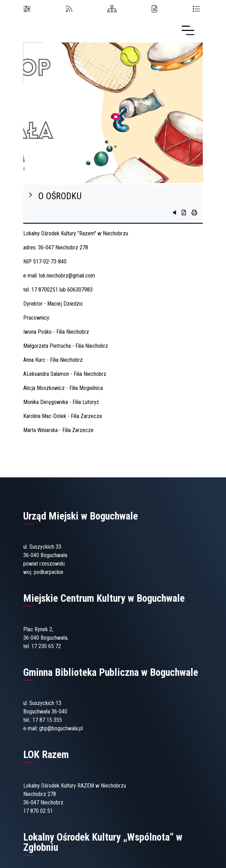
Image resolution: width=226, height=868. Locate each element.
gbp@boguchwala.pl (61, 728)
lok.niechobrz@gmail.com (67, 276)
